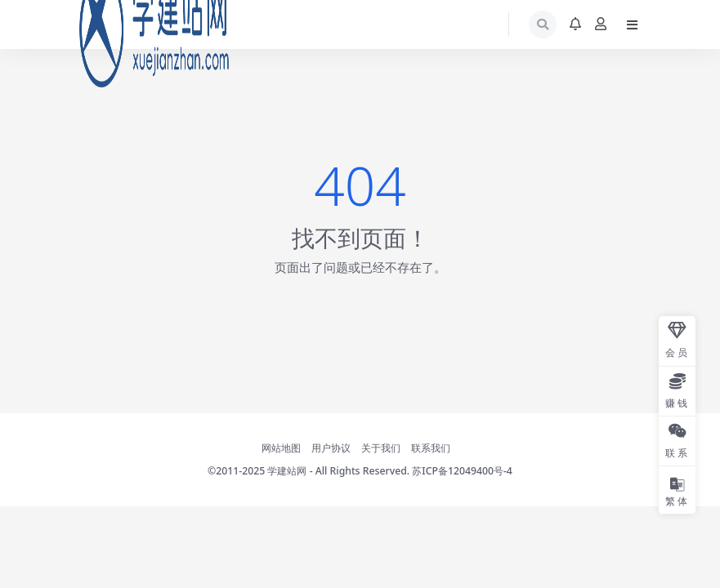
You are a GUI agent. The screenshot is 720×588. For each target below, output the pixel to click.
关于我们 (381, 448)
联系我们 (431, 448)
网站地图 (281, 448)
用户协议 (331, 448)
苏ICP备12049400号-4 (462, 471)
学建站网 (287, 471)
